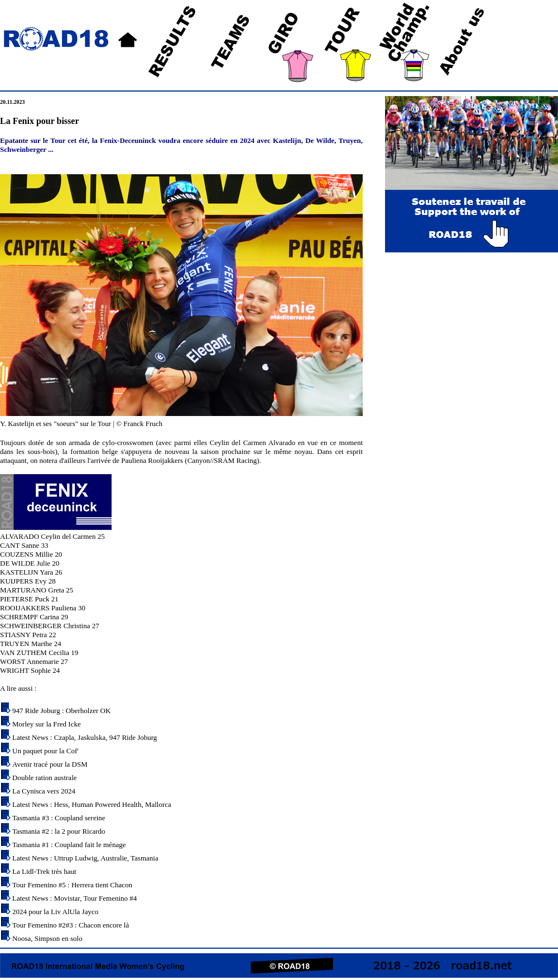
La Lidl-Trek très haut (44, 871)
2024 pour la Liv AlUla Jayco (55, 912)
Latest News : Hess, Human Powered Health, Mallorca (92, 804)
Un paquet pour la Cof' (45, 751)
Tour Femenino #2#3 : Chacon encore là (71, 925)
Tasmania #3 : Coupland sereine (59, 818)
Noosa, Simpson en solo (47, 938)
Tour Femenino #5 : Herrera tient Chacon (72, 885)
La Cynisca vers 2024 (44, 791)
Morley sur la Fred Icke (47, 724)
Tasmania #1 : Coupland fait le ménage (69, 845)
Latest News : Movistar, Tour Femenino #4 (74, 898)
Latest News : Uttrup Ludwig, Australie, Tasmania (85, 858)
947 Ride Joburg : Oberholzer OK (61, 711)
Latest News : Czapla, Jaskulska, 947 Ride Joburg (85, 737)
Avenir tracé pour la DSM (50, 764)
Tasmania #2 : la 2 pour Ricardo (59, 831)
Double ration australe (45, 778)
